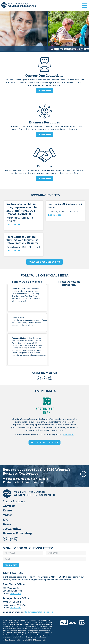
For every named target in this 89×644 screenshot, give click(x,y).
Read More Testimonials (44, 443)
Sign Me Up (11, 565)
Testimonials (12, 529)
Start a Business (14, 501)
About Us (9, 506)
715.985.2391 (15, 608)
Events (8, 510)
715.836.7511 (15, 594)
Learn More (45, 90)
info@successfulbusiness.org (38, 612)
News (7, 524)
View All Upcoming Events (44, 262)
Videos (8, 515)
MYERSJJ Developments (37, 640)
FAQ (6, 519)
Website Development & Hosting (14, 640)
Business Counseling (17, 533)
